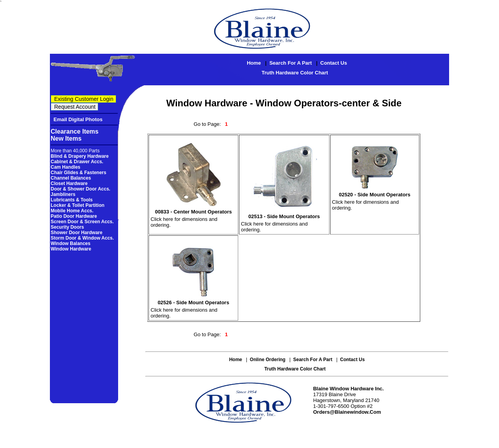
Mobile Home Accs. (72, 211)
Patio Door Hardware (74, 216)
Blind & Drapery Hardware (80, 156)
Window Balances (71, 243)
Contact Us (334, 63)
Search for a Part (291, 63)
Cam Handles (65, 167)
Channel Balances (71, 178)
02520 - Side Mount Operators (375, 195)
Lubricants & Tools (72, 200)
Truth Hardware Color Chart (295, 73)
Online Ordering (268, 360)
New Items (66, 138)
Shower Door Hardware (77, 233)
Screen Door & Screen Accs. (82, 222)
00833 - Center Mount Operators (194, 212)
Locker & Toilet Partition (78, 205)
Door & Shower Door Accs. (81, 189)
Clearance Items (75, 131)
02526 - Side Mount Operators (193, 302)
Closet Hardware (69, 183)
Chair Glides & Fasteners (79, 173)
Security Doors (67, 227)
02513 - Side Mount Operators (284, 216)
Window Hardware (71, 249)
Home (254, 63)
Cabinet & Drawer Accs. (77, 162)
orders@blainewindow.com (347, 412)
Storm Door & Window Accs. (82, 238)
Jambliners (63, 194)
